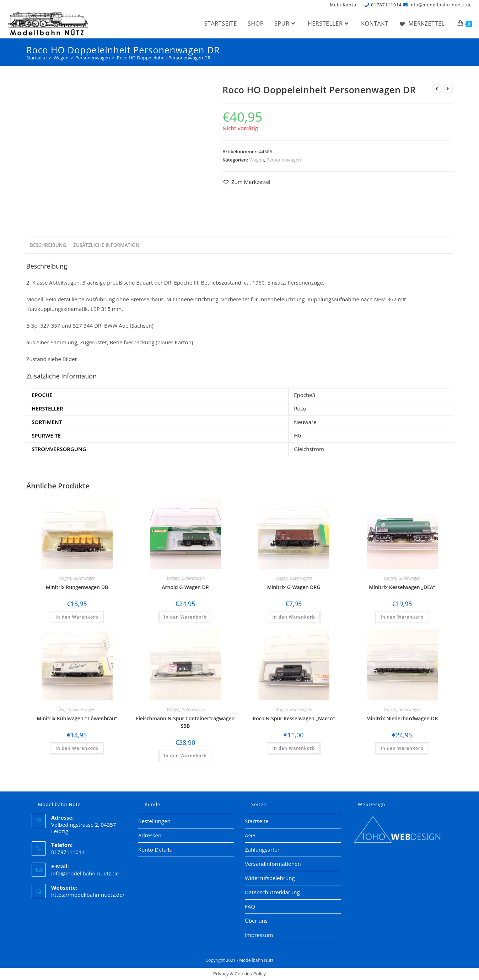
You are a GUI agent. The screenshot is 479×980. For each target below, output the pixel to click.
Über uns (256, 921)
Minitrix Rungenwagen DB (77, 587)
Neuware (305, 422)
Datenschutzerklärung (272, 892)
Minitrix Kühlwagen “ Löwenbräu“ (77, 718)
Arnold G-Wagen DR (185, 587)
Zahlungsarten (263, 849)
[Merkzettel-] (423, 23)
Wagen (257, 160)
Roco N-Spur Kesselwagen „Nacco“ (294, 718)
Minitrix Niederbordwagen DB (402, 718)
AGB (250, 835)
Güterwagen (84, 578)
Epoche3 (305, 395)
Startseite (257, 821)
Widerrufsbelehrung (270, 878)
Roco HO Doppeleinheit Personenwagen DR (164, 58)
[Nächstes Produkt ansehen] (448, 89)
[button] (246, 182)
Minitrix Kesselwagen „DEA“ (402, 587)
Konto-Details (155, 849)
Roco (300, 408)
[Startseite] (37, 58)
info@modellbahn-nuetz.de (441, 5)
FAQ (250, 906)
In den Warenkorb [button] (77, 617)
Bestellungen (154, 821)
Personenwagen (284, 160)
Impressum (259, 935)
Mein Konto (343, 5)
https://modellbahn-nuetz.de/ (88, 895)
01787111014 (386, 5)
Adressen (150, 835)
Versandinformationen (273, 864)
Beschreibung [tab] (48, 245)
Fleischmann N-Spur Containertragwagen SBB (185, 722)
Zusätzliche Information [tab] (106, 245)
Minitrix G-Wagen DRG (294, 587)
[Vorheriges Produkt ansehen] (437, 89)
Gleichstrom (309, 449)
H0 (297, 435)
